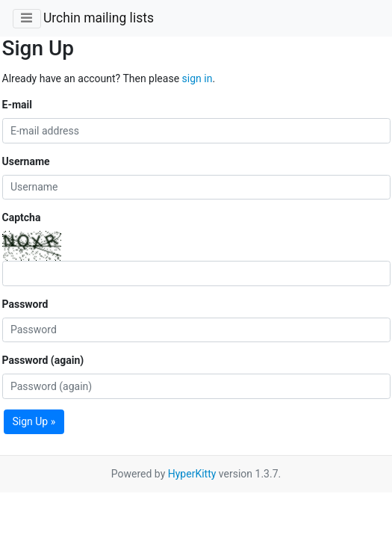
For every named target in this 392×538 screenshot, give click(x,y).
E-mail (17, 105)
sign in (197, 78)
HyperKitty (192, 474)
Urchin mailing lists (99, 18)
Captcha (22, 217)
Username (26, 161)
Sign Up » (34, 421)
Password (25, 304)
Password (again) (43, 360)
